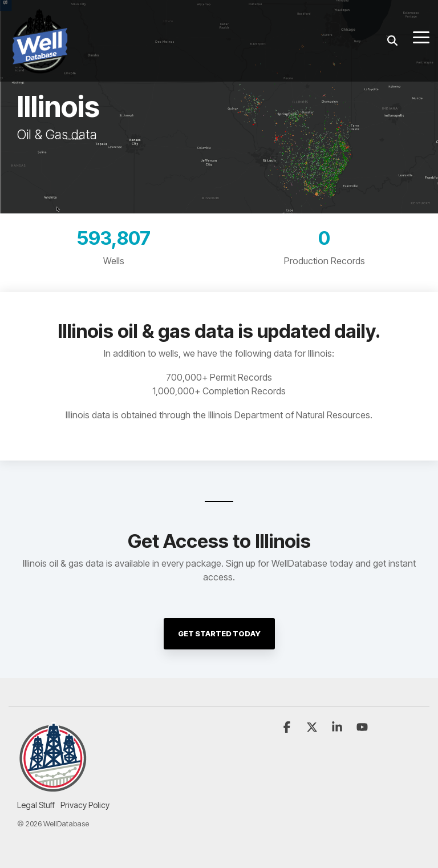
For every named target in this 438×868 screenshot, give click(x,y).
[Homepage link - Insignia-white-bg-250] (53, 786)
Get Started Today (219, 633)
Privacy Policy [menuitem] (85, 805)
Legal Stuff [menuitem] (36, 805)
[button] (421, 37)
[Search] (392, 41)
